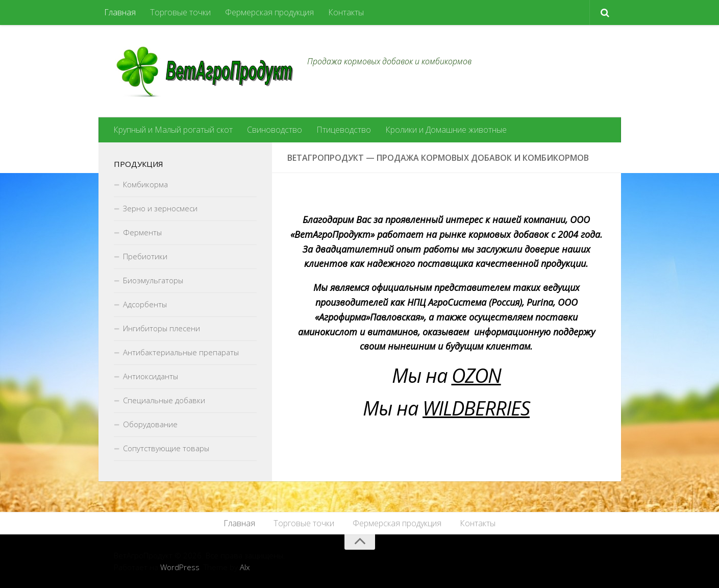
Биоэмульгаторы (153, 280)
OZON (476, 375)
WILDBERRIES (476, 408)
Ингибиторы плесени (162, 328)
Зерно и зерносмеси (160, 208)
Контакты (346, 12)
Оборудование (150, 424)
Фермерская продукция (269, 12)
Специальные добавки (164, 400)
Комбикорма (145, 184)
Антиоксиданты (151, 376)
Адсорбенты (145, 304)
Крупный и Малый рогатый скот (173, 130)
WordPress (180, 567)
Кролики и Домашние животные (446, 130)
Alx (245, 567)
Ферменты (142, 232)
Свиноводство (275, 130)
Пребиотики (145, 256)
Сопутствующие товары (166, 448)
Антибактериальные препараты (181, 352)
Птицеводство (344, 130)
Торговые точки (180, 12)
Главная (120, 12)
